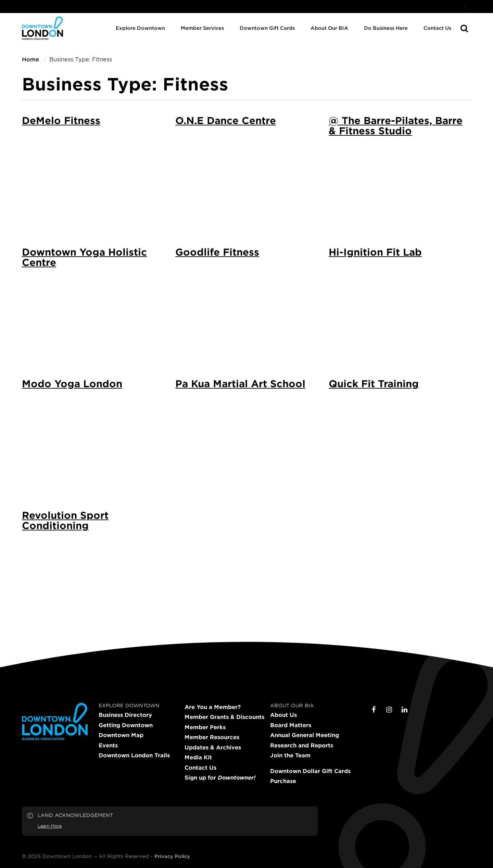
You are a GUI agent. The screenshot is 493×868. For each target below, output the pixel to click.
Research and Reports (302, 745)
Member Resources (212, 737)
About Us (283, 715)
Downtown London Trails (134, 755)
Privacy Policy (172, 856)
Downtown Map (121, 735)
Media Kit (198, 757)
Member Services (202, 28)
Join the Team (290, 755)
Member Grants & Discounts (224, 717)
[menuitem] (465, 7)
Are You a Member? (213, 707)
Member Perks (205, 727)
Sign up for (220, 778)
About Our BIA (329, 28)
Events (108, 745)
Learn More (50, 826)
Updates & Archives (213, 747)
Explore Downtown (140, 28)
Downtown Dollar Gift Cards (310, 771)
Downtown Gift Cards (267, 28)
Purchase (283, 781)
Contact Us (437, 28)
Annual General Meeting (305, 735)
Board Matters (291, 725)
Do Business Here (386, 28)
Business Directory (125, 715)
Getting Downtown (126, 725)
